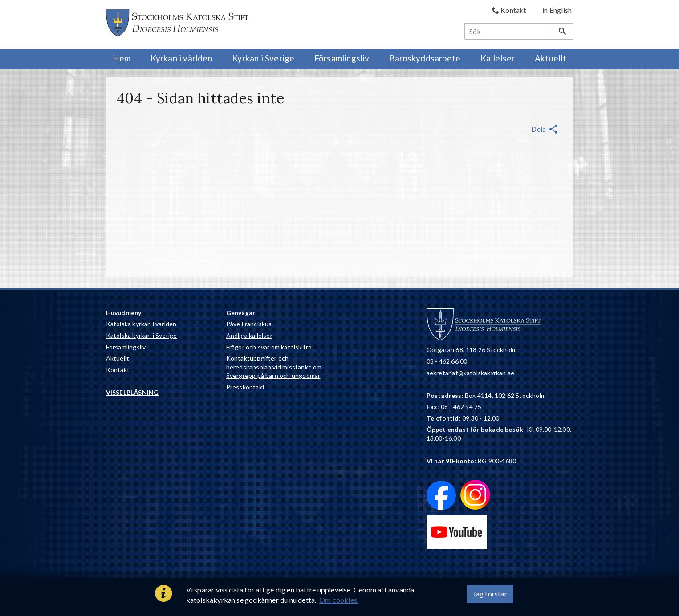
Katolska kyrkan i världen (141, 324)
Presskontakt (246, 387)
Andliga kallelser (249, 335)
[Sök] (508, 31)
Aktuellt (118, 358)
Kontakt (118, 370)
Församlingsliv (126, 347)
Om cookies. (339, 600)
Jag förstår (490, 594)
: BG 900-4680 (472, 461)
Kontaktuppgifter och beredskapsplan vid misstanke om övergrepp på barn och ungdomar (274, 367)
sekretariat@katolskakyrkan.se (471, 373)
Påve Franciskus (249, 324)
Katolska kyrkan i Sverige (142, 335)
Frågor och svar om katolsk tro (269, 347)
